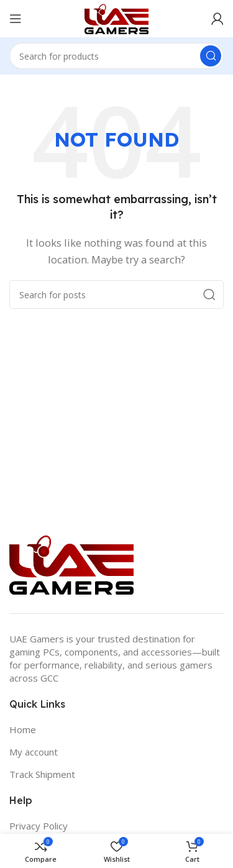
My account (34, 752)
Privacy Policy (39, 826)
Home (23, 729)
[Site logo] (116, 17)
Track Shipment (42, 774)
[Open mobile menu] (16, 19)
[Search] (116, 56)
